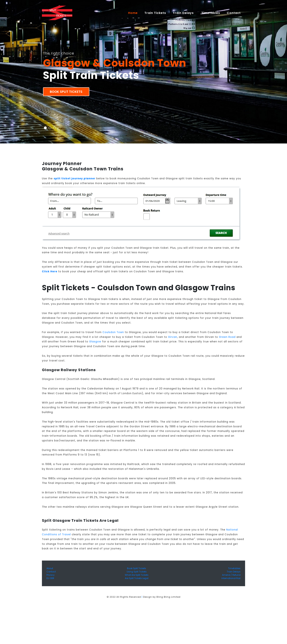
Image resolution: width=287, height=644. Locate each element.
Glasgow (95, 342)
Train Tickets (155, 13)
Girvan (173, 337)
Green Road (227, 337)
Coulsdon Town (113, 332)
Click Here (50, 271)
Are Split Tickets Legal (137, 578)
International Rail (231, 578)
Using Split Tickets (137, 572)
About (50, 568)
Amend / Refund (231, 575)
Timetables (211, 13)
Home (135, 13)
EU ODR (50, 578)
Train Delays (234, 572)
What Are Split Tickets (137, 575)
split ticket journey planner (74, 179)
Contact (51, 572)
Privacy (51, 575)
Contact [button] (234, 13)
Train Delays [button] (184, 13)
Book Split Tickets (66, 92)
